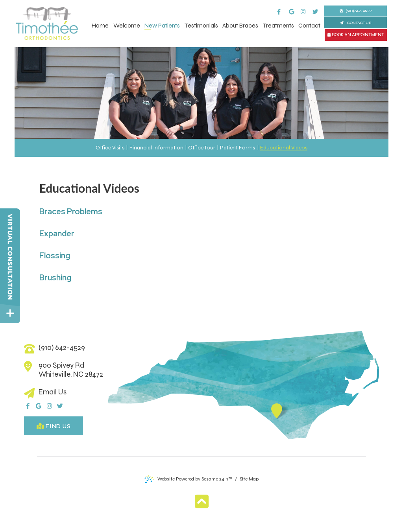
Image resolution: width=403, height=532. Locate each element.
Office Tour (202, 148)
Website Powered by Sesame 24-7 (188, 479)
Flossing (55, 256)
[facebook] (283, 8)
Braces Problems (71, 212)
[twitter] (318, 8)
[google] (294, 8)
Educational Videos (284, 148)
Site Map (249, 479)
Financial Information (156, 148)
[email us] (65, 392)
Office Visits (110, 148)
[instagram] (306, 8)
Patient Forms (238, 148)
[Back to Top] (202, 501)
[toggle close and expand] (10, 313)
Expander (57, 234)
